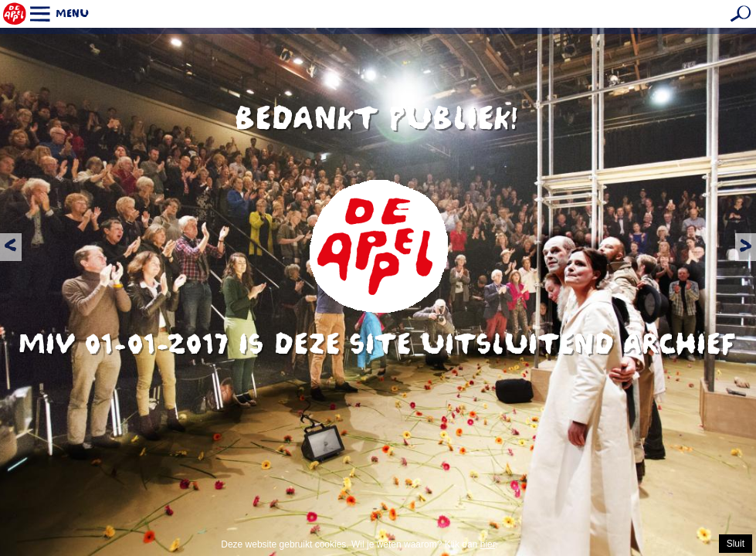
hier (488, 544)
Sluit (736, 544)
